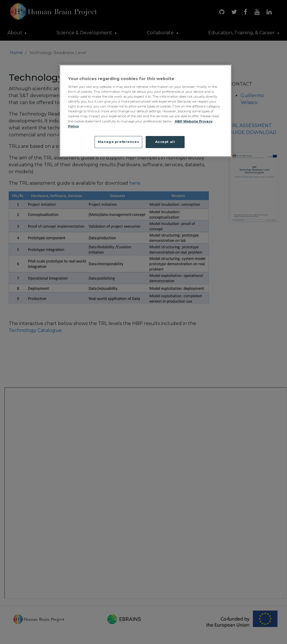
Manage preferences (118, 142)
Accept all (165, 142)
